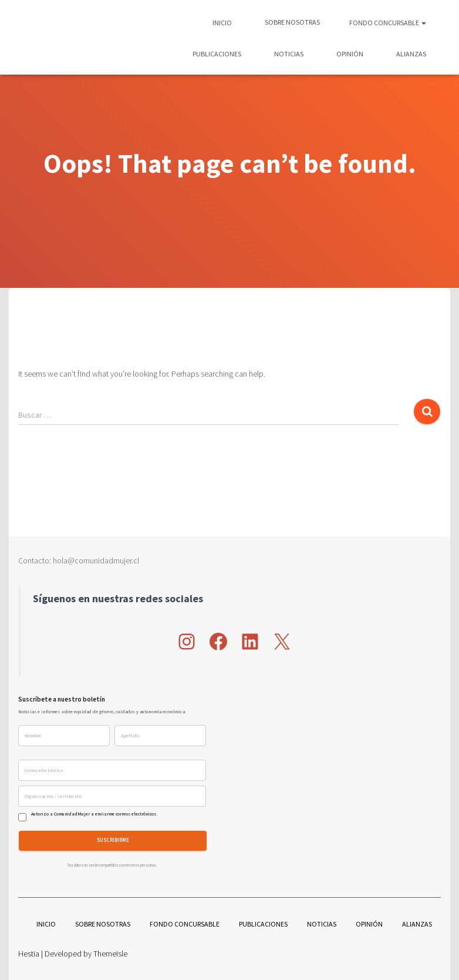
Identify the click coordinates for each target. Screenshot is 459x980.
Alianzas (411, 54)
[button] (423, 23)
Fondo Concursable (388, 23)
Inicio (222, 23)
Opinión (349, 54)
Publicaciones (216, 54)
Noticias (288, 54)
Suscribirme (113, 840)
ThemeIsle (110, 954)
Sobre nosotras (292, 22)
